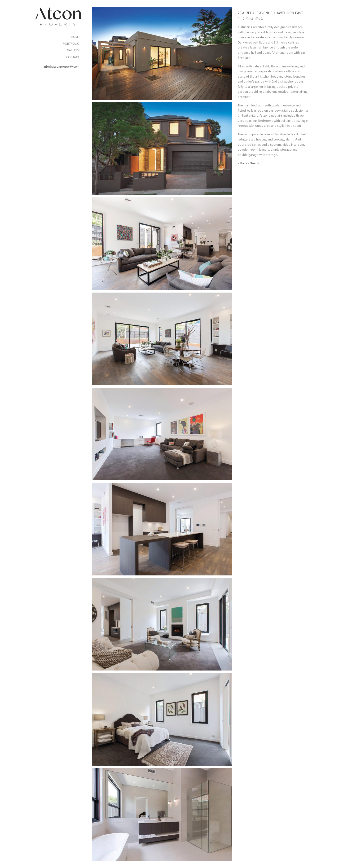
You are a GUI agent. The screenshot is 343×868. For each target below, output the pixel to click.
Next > (254, 163)
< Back (242, 163)
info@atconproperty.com (62, 66)
